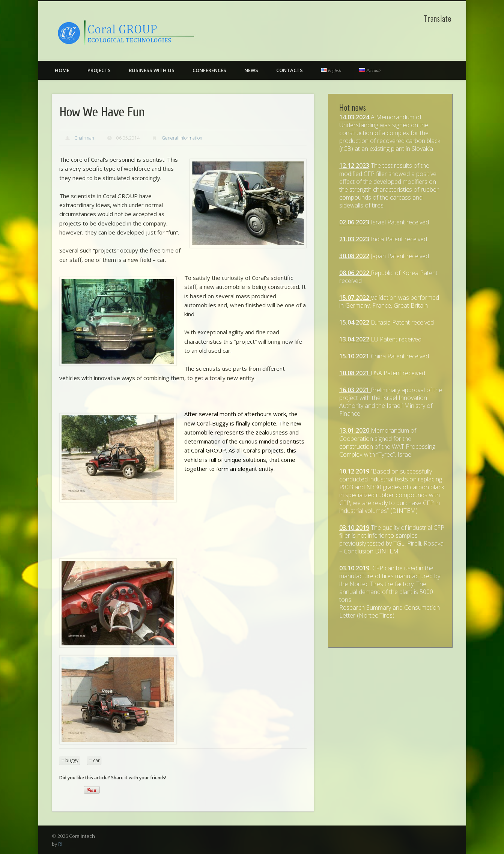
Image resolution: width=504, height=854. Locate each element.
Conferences (209, 70)
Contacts (290, 70)
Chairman (84, 138)
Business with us (152, 70)
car (96, 760)
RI (60, 844)
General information (182, 138)
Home (62, 70)
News (251, 70)
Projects (99, 70)
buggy (72, 760)
